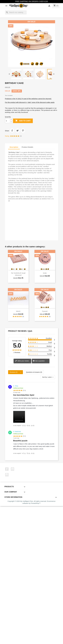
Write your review (22, 361)
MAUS (18, 311)
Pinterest (23, 131)
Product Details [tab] (27, 147)
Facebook (7, 469)
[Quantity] (7, 121)
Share (12, 131)
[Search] (16, 12)
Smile (45, 273)
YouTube (12, 469)
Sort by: (45, 377)
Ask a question (39, 361)
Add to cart (23, 121)
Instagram (7, 475)
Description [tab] (14, 147)
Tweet (17, 131)
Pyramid (45, 311)
